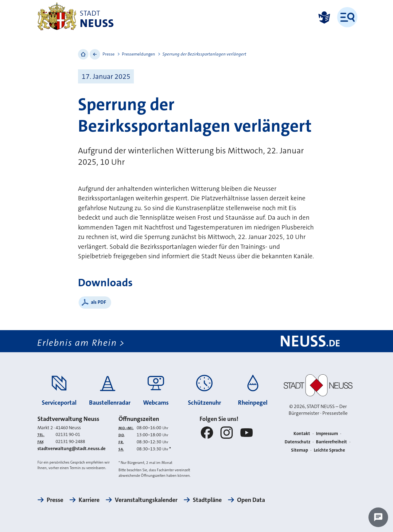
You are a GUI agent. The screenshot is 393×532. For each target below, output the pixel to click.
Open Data (251, 500)
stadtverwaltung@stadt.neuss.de (72, 449)
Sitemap (300, 450)
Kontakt (302, 434)
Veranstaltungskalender (146, 500)
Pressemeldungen (138, 54)
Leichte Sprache (329, 450)
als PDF (99, 302)
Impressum (327, 434)
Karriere (89, 500)
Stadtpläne (207, 500)
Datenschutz (298, 442)
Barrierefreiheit (331, 442)
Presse (109, 54)
